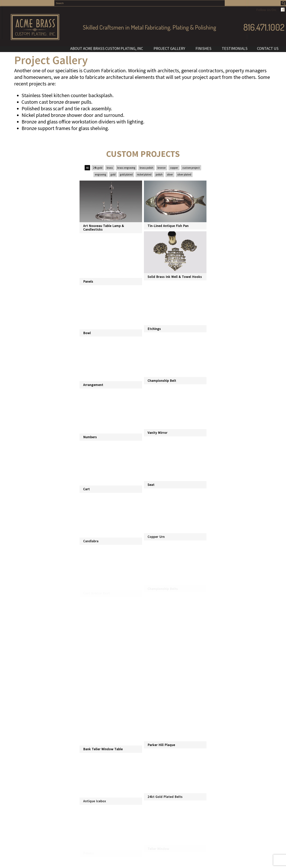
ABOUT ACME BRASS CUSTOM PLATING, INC (107, 48)
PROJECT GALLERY (170, 48)
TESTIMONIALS (235, 48)
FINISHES (204, 48)
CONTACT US (268, 48)
